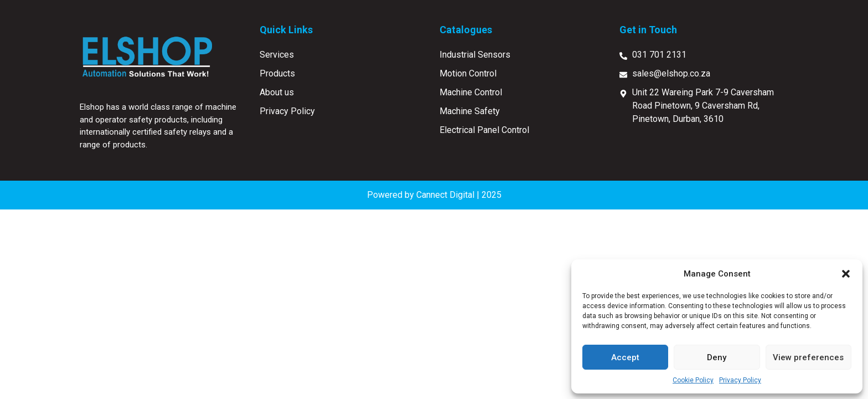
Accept (625, 357)
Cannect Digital (445, 195)
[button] (846, 274)
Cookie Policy (693, 380)
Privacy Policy (740, 380)
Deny (717, 357)
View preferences (808, 357)
